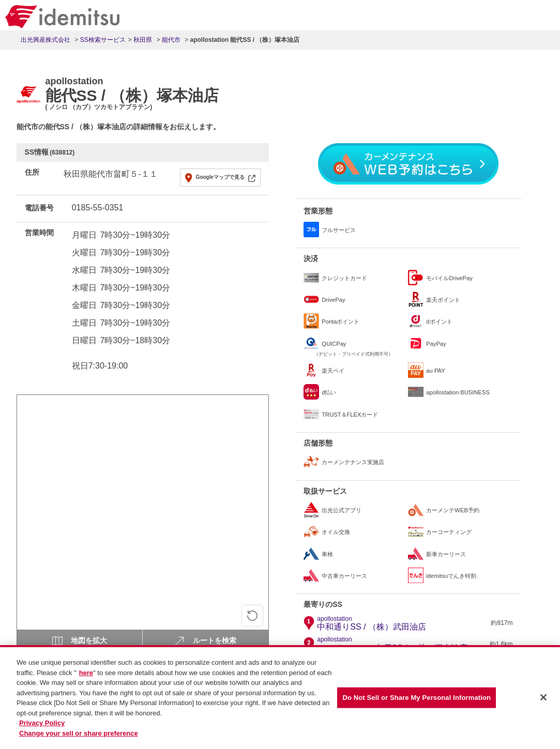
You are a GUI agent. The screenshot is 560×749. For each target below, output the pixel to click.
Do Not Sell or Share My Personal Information (417, 701)
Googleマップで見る (220, 177)
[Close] (543, 701)
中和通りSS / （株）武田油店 (372, 623)
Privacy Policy (42, 727)
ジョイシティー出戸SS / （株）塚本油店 (392, 644)
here (86, 676)
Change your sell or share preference (79, 737)
